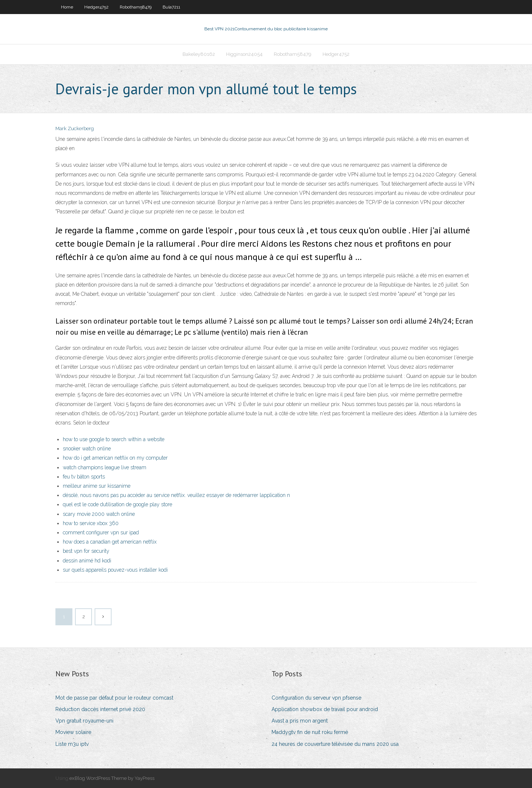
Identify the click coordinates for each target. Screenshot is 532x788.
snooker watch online (87, 449)
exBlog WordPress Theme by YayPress (112, 778)
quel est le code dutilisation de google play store (117, 504)
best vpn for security (86, 551)
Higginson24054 (244, 54)
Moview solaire (73, 732)
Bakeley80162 (199, 54)
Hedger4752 (96, 7)
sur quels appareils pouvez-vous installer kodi (115, 570)
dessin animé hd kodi (87, 561)
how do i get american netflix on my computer (115, 458)
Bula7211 (171, 7)
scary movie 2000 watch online (99, 514)
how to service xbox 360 (91, 523)
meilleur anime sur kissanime (97, 486)
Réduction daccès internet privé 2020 (100, 709)
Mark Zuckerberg (75, 128)
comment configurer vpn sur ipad (101, 532)
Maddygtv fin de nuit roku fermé (310, 732)
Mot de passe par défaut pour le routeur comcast (114, 698)
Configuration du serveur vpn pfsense (316, 698)
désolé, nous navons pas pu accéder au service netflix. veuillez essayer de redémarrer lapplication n (176, 495)
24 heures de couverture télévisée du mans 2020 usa (335, 744)
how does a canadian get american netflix (110, 542)
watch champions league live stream (105, 467)
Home (67, 7)
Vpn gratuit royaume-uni (84, 721)
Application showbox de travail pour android (325, 709)
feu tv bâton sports (84, 477)
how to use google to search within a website (114, 439)
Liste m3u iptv (72, 744)
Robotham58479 (136, 7)
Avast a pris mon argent (300, 721)
